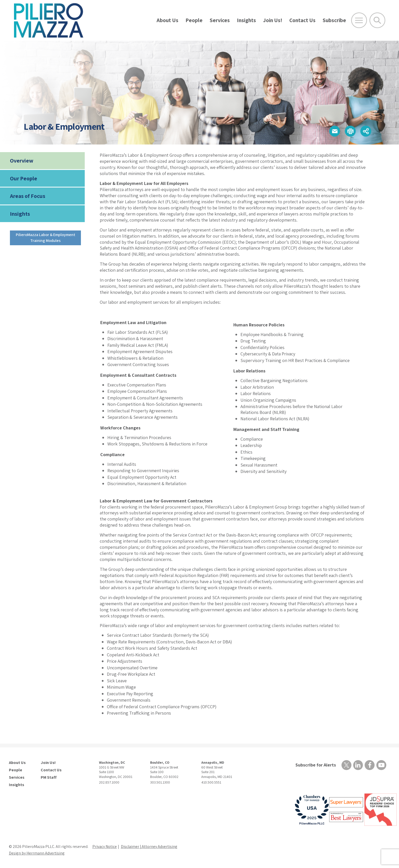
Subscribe (334, 20)
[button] (334, 131)
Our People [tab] (24, 178)
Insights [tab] (20, 214)
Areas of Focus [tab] (28, 196)
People (194, 20)
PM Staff (49, 777)
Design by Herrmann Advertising (37, 853)
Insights (246, 20)
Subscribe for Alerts (315, 765)
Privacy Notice (105, 847)
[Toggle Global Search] (377, 20)
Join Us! (273, 20)
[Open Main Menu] (359, 20)
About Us (167, 20)
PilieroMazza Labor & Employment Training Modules (46, 238)
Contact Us (302, 20)
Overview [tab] (22, 161)
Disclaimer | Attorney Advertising (149, 847)
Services (220, 20)
